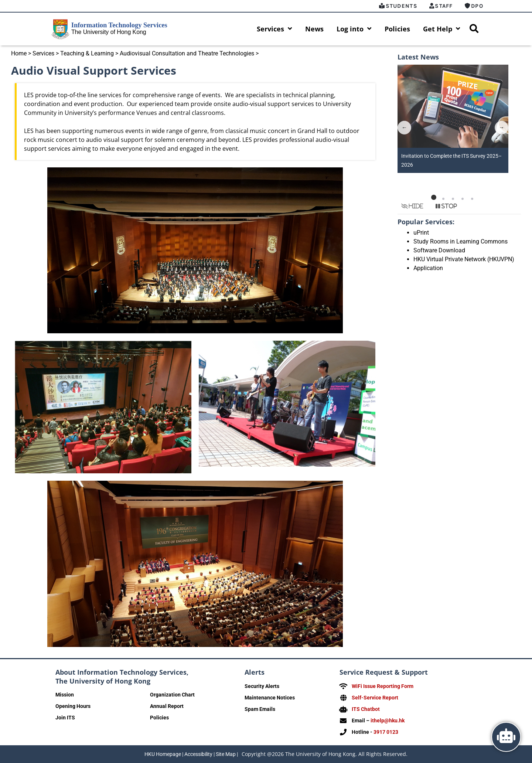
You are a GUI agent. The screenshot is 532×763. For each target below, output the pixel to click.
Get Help (442, 29)
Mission (65, 695)
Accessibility (198, 754)
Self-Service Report (375, 698)
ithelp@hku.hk (388, 721)
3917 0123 (386, 732)
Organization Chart (172, 695)
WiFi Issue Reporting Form (383, 687)
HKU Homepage (163, 754)
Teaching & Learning (87, 54)
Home (19, 54)
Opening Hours (73, 706)
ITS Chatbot (366, 709)
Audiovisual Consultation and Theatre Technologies (187, 54)
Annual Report (167, 706)
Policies (397, 29)
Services (274, 29)
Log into (354, 29)
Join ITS (65, 718)
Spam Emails (260, 709)
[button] (434, 198)
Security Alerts (262, 687)
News (314, 29)
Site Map (226, 754)
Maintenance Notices (270, 698)
